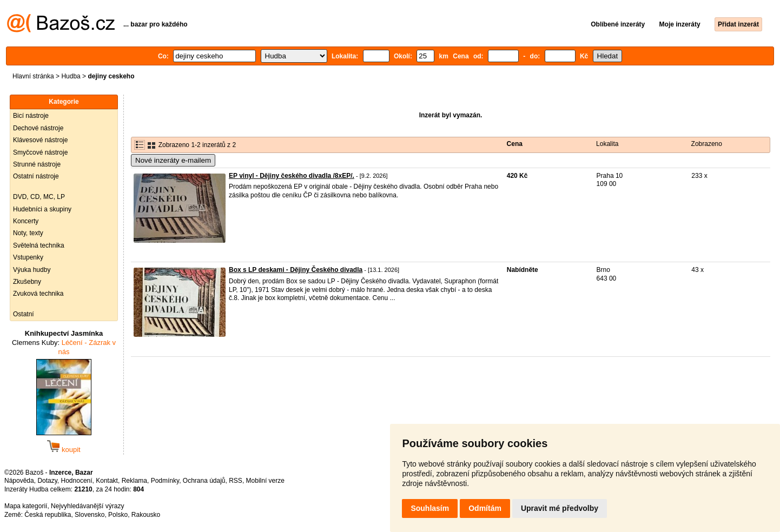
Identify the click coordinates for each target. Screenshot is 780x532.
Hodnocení (77, 481)
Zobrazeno (707, 144)
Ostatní (24, 314)
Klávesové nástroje (40, 140)
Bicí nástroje (31, 116)
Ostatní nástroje (36, 176)
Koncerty (26, 221)
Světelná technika (39, 245)
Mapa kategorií (26, 506)
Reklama (134, 481)
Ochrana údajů (204, 481)
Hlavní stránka (33, 76)
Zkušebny (27, 282)
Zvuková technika (38, 294)
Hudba (71, 76)
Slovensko (90, 515)
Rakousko (146, 515)
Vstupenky (28, 257)
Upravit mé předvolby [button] (560, 508)
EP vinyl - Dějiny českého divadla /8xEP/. (292, 176)
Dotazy (47, 481)
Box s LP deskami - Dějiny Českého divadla (296, 270)
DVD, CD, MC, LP (39, 197)
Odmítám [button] (485, 508)
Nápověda (19, 481)
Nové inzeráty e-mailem (173, 160)
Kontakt (107, 481)
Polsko (118, 515)
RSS (236, 481)
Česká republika (48, 515)
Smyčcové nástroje (40, 152)
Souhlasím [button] (430, 508)
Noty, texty (28, 233)
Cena (515, 144)
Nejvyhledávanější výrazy (87, 506)
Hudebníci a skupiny (42, 209)
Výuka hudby (32, 270)
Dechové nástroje (38, 128)
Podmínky (165, 481)
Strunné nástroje (37, 164)
